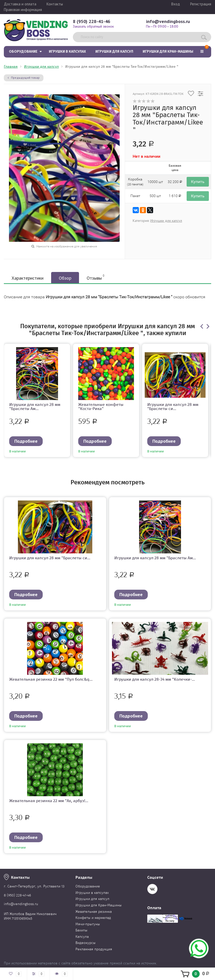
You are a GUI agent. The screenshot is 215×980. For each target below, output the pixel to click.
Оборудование (23, 52)
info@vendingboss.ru (168, 21)
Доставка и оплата (20, 4)
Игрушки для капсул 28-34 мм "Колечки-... (155, 679)
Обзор (65, 278)
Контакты (55, 4)
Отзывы (95, 277)
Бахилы (81, 930)
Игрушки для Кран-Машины (168, 52)
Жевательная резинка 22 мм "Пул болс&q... (51, 679)
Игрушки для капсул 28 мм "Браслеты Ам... (35, 407)
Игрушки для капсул (114, 52)
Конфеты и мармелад (93, 918)
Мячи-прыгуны (88, 924)
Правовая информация (23, 10)
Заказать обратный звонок (93, 26)
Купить (198, 182)
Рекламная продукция (94, 949)
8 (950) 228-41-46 (92, 21)
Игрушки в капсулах (67, 52)
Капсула (82, 937)
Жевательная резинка (94, 912)
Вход (176, 4)
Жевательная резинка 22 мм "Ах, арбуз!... (49, 801)
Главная (11, 67)
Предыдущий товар (24, 78)
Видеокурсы (86, 943)
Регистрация (201, 4)
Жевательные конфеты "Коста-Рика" (101, 407)
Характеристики (27, 278)
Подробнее (26, 441)
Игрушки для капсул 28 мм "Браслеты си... (173, 407)
